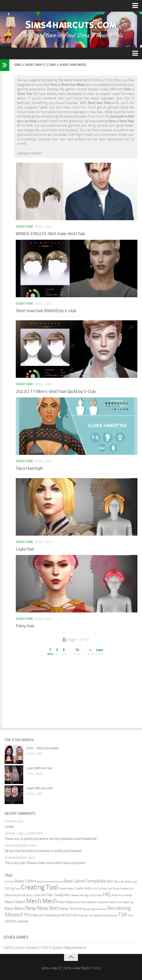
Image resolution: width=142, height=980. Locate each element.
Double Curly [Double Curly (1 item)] (127, 889)
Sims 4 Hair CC (52, 968)
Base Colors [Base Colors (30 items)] (25, 881)
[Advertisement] (76, 693)
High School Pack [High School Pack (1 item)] (93, 895)
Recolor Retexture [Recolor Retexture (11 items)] (46, 915)
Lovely (9, 827)
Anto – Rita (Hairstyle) (42, 748)
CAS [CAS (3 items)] (7, 888)
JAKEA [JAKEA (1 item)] (115, 895)
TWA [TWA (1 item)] (130, 916)
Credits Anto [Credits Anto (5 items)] (83, 888)
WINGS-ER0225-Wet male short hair (51, 234)
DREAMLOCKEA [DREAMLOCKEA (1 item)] (13, 895)
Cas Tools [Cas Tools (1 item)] (15, 889)
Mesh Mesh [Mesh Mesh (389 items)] (42, 901)
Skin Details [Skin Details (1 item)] (95, 916)
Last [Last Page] (100, 650)
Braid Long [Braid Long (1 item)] (131, 882)
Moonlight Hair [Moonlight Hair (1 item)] (126, 902)
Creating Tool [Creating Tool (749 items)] (39, 887)
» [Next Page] (90, 650)
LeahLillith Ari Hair (39, 768)
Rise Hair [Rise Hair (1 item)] (83, 916)
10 (77, 650)
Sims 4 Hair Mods (77, 968)
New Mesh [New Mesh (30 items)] (15, 908)
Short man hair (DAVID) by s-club (46, 311)
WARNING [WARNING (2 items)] (23, 922)
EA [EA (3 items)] (24, 895)
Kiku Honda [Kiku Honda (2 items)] (125, 895)
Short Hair (24, 227)
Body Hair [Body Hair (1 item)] (119, 882)
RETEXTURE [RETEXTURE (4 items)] (69, 915)
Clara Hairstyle (29, 468)
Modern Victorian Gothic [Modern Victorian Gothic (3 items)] (102, 902)
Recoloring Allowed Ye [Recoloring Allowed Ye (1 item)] (95, 909)
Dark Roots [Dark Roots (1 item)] (114, 889)
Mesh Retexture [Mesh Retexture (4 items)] (69, 902)
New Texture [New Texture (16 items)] (71, 909)
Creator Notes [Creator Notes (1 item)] (66, 889)
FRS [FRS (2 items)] (44, 895)
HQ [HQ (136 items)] (107, 894)
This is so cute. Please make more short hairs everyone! (45, 863)
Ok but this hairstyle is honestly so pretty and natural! (43, 851)
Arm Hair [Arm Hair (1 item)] (9, 882)
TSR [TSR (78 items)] (123, 915)
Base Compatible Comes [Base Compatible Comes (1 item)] (50, 882)
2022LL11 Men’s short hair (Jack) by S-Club (56, 391)
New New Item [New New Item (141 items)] (42, 908)
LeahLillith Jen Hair (40, 788)
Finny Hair (25, 626)
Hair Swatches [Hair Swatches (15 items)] (58, 895)
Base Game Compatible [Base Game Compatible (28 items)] (85, 881)
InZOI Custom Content (21, 948)
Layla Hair (25, 549)
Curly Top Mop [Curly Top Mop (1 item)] (99, 889)
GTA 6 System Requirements (64, 948)
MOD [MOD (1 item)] (83, 902)
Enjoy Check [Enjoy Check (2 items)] (34, 895)
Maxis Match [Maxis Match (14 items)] (15, 902)
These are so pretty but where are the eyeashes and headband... (52, 839)
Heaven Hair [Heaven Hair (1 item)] (77, 895)
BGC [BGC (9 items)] (110, 881)
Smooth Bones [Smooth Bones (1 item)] (109, 916)
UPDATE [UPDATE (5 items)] (10, 921)
